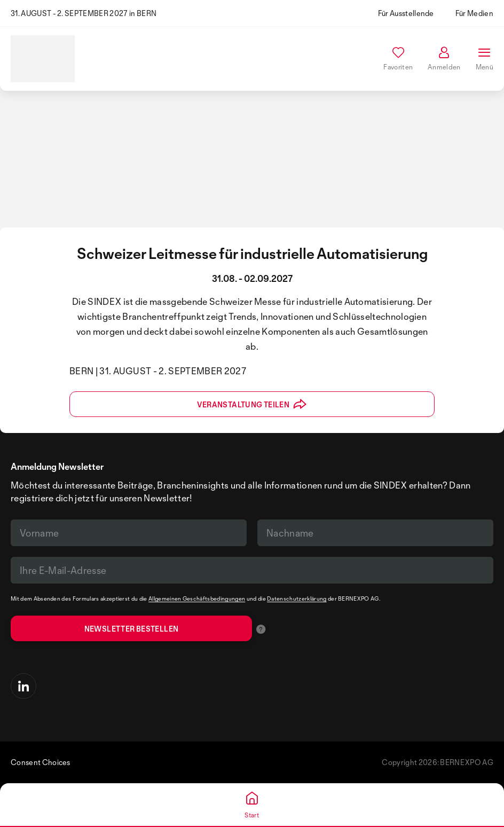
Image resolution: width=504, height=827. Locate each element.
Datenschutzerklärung (297, 598)
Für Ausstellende (406, 13)
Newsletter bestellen (132, 629)
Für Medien (474, 13)
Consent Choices (41, 762)
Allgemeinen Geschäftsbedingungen (197, 598)
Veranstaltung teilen (252, 404)
